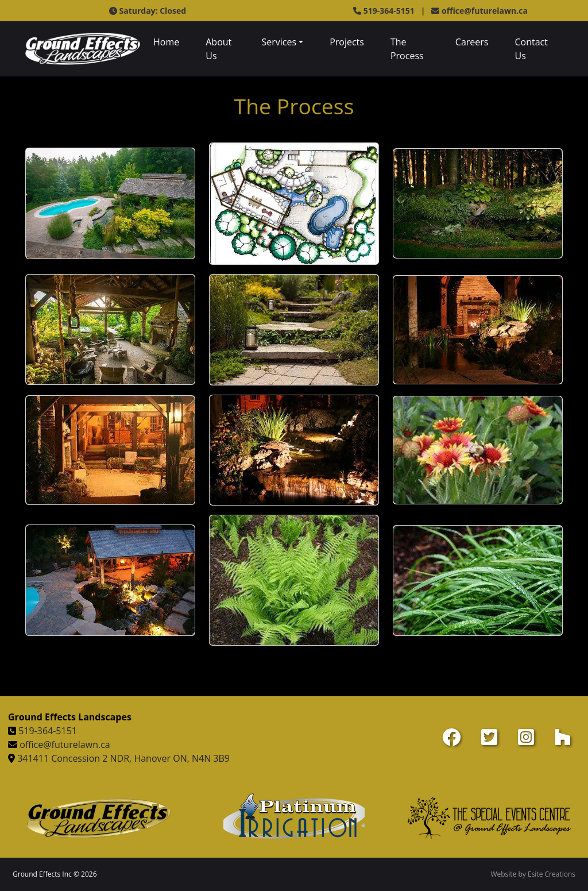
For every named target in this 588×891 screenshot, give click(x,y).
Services (279, 42)
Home (166, 42)
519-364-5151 (48, 731)
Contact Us (531, 49)
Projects (347, 42)
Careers (472, 42)
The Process (407, 49)
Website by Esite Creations (533, 874)
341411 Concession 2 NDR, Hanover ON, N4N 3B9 (123, 758)
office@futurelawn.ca (485, 11)
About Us (218, 49)
